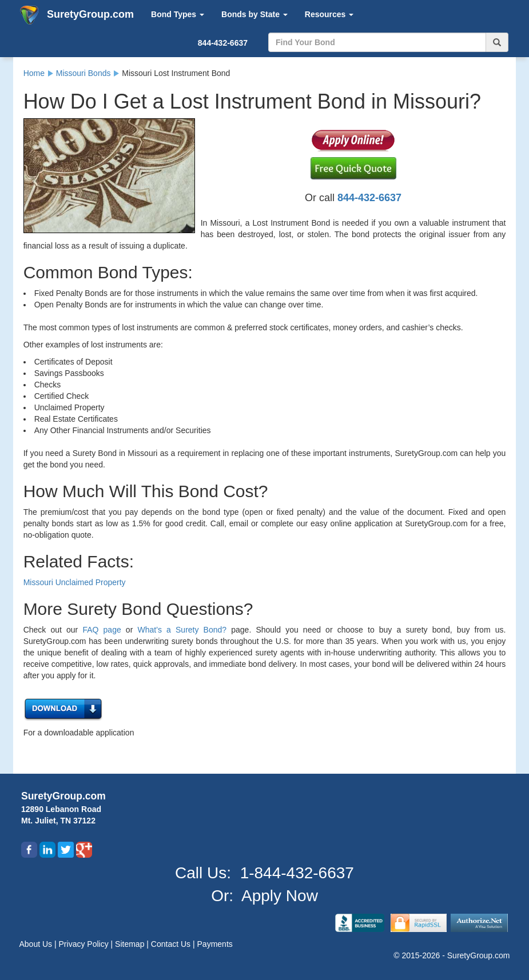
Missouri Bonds (83, 73)
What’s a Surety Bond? (182, 630)
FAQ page (102, 630)
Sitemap (131, 944)
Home (34, 73)
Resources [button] (329, 14)
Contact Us (172, 944)
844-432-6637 (223, 43)
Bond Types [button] (178, 14)
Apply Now (280, 896)
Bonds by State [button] (254, 14)
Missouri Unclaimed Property (75, 582)
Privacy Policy (85, 944)
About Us (37, 944)
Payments (215, 944)
